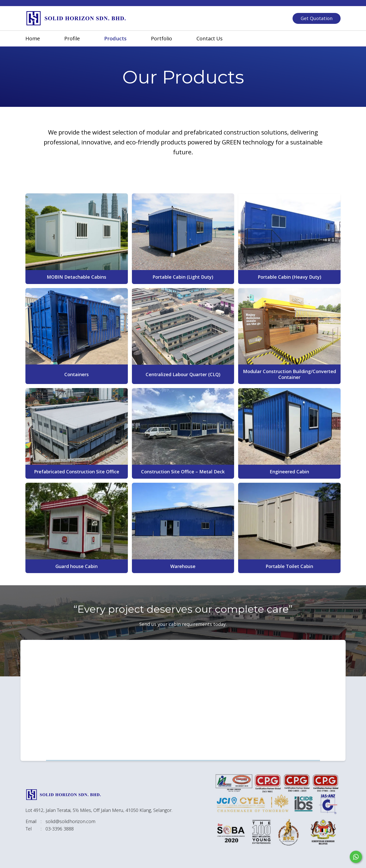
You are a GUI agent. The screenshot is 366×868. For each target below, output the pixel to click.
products (115, 38)
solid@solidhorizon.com (70, 821)
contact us (210, 38)
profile (72, 38)
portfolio (162, 38)
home (33, 38)
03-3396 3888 (60, 829)
